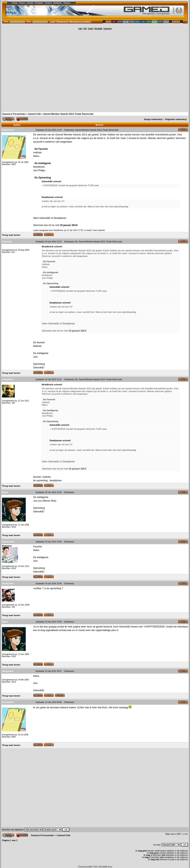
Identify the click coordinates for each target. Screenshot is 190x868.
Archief (30, 3)
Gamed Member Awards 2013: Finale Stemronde (68, 114)
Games (67, 3)
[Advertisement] (37, 71)
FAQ (85, 29)
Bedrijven (58, 3)
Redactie (39, 3)
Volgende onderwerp (176, 119)
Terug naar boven (11, 235)
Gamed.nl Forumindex (14, 114)
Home (15, 3)
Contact (48, 3)
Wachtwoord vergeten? (80, 22)
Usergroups (107, 29)
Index (80, 29)
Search (91, 29)
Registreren (62, 22)
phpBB (89, 867)
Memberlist (98, 29)
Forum (22, 3)
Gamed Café (34, 114)
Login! (53, 22)
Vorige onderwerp (153, 119)
